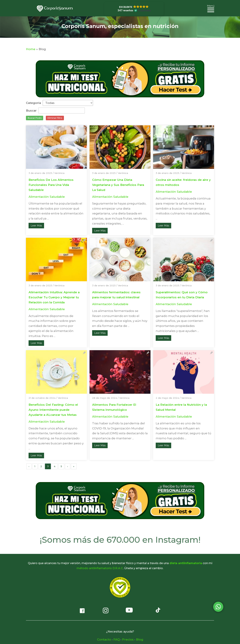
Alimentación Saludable (47, 197)
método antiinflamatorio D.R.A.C (100, 568)
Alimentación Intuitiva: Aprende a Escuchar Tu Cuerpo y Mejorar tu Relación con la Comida (54, 297)
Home (31, 49)
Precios (128, 639)
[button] (134, 9)
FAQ (117, 639)
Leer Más (36, 226)
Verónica (59, 173)
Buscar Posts (35, 118)
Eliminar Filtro (55, 118)
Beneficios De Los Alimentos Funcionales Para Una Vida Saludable (51, 185)
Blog (140, 639)
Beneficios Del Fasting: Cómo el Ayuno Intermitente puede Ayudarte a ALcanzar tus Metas (53, 410)
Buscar (31, 111)
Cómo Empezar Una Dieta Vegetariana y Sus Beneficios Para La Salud (118, 185)
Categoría (33, 103)
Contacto (104, 639)
